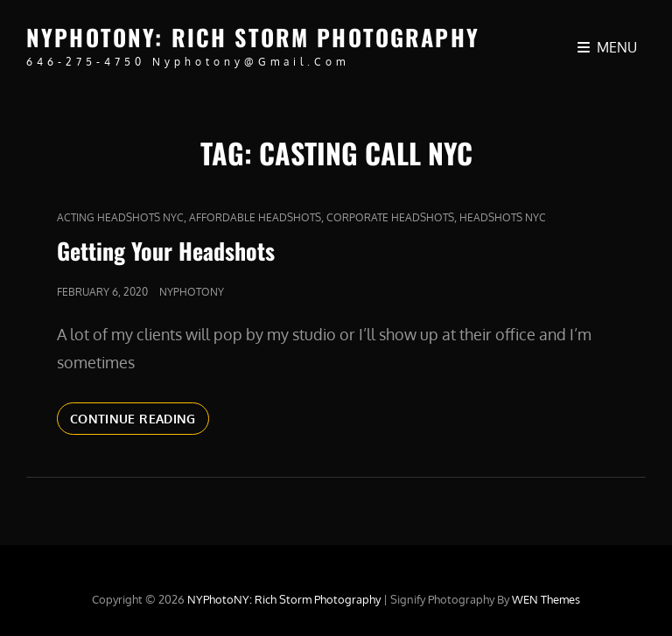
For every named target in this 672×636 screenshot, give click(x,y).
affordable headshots (255, 217)
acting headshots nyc (120, 217)
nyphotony (192, 292)
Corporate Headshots (390, 217)
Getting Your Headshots (166, 251)
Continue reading (140, 422)
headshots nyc (503, 217)
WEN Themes (546, 599)
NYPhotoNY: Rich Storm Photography (253, 37)
